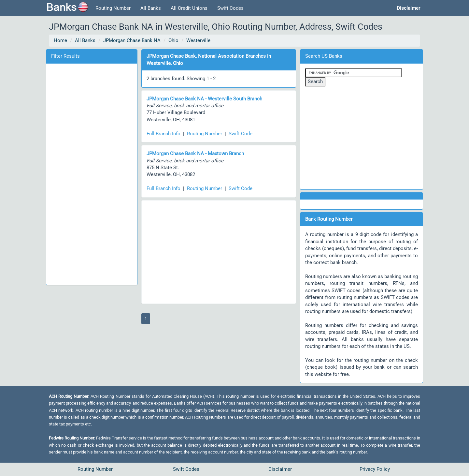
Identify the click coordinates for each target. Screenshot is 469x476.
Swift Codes (230, 8)
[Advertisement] (92, 173)
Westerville (198, 40)
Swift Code (241, 134)
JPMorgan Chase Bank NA (132, 40)
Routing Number (113, 8)
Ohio (173, 40)
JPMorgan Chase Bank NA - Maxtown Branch (195, 154)
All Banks (151, 8)
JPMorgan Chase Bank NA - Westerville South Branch (204, 99)
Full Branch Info (163, 134)
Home (60, 40)
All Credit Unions (189, 8)
